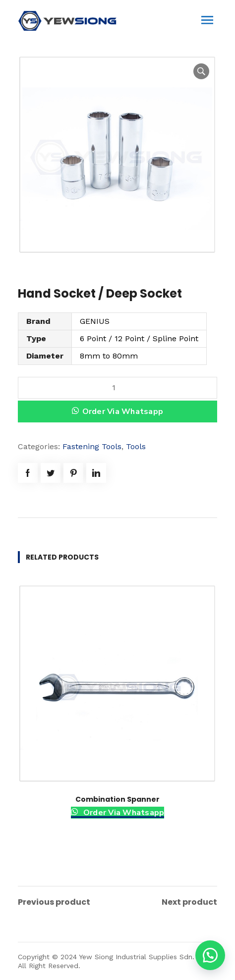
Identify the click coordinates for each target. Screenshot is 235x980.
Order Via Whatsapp (123, 412)
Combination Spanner (117, 799)
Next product (189, 902)
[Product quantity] (118, 388)
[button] (210, 955)
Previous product (54, 902)
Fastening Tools (92, 446)
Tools (136, 446)
